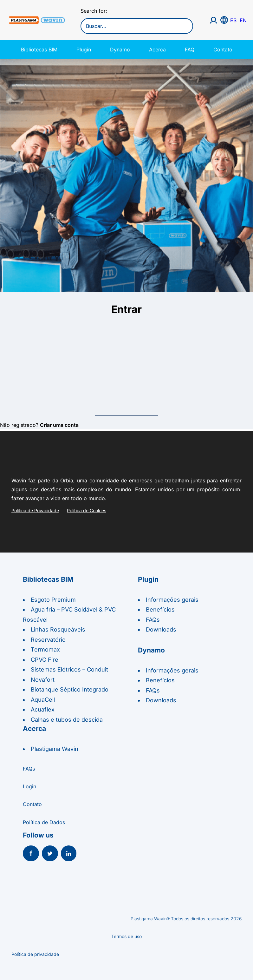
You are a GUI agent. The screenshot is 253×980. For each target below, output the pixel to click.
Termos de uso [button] (126, 936)
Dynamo (120, 50)
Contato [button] (32, 804)
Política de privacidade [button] (35, 954)
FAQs (153, 620)
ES (233, 20)
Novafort (43, 680)
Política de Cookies (87, 510)
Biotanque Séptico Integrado (70, 689)
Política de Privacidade (35, 510)
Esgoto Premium (53, 600)
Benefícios (160, 609)
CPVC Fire (45, 660)
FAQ (190, 50)
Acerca (157, 50)
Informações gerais (172, 600)
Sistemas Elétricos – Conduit (69, 669)
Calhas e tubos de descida (67, 720)
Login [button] (29, 786)
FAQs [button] (29, 769)
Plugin (84, 50)
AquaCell (43, 700)
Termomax (45, 649)
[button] (31, 854)
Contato (223, 50)
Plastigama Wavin (55, 749)
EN (243, 20)
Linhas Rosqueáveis (58, 629)
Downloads (161, 629)
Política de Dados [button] (44, 822)
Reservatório (48, 640)
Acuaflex (43, 709)
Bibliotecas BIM (39, 50)
